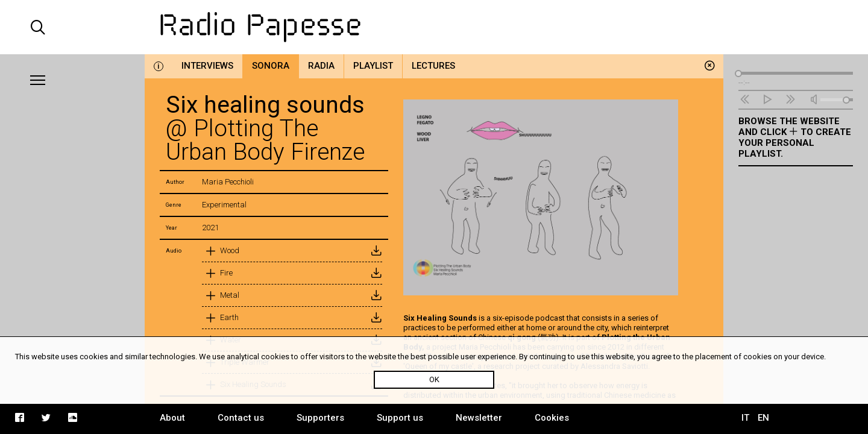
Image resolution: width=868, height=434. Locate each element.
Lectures (433, 66)
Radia (321, 66)
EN (763, 418)
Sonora (271, 66)
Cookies (552, 418)
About (172, 418)
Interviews (207, 66)
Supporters (320, 418)
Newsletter (479, 418)
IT (745, 418)
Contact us (241, 418)
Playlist (373, 66)
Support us (400, 418)
